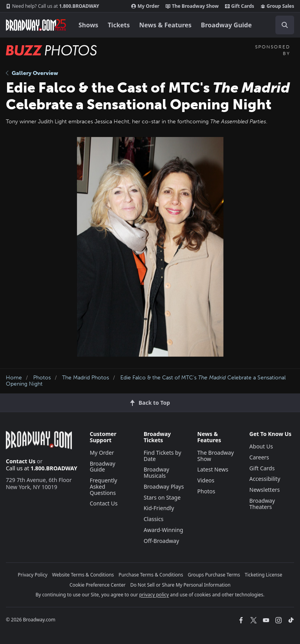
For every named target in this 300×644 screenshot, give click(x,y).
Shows (88, 25)
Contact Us (21, 461)
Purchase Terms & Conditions (151, 575)
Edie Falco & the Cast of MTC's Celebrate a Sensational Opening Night (146, 381)
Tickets (119, 25)
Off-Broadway (162, 541)
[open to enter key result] (285, 25)
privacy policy (154, 595)
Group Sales (277, 6)
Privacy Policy (33, 575)
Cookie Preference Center (98, 585)
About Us (261, 446)
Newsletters (264, 490)
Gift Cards (240, 6)
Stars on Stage (162, 497)
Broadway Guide (226, 25)
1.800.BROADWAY (53, 6)
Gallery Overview (32, 73)
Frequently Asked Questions (104, 487)
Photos (42, 378)
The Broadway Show (192, 6)
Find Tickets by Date (162, 456)
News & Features (165, 25)
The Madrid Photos (86, 378)
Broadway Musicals (157, 472)
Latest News (213, 469)
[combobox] (282, 25)
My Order (145, 6)
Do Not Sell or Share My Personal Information (180, 585)
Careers (259, 457)
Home (14, 378)
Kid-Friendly (159, 508)
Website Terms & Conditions (83, 575)
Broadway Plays (164, 487)
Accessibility (265, 479)
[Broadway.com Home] (36, 25)
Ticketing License (264, 575)
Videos (206, 480)
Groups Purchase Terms (214, 575)
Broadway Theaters (262, 504)
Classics (154, 519)
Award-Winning (163, 530)
